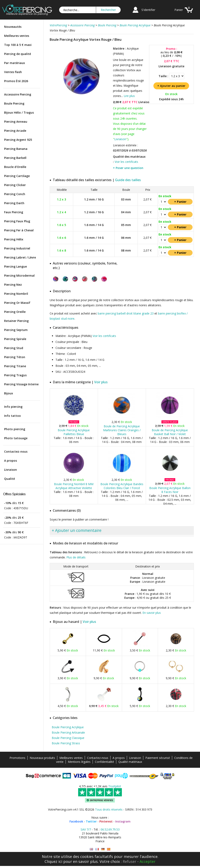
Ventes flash (13, 72)
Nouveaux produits (42, 758)
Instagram (123, 821)
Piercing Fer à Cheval (19, 230)
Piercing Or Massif (17, 303)
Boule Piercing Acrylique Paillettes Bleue (74, 432)
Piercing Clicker (15, 185)
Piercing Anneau (16, 122)
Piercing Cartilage (17, 176)
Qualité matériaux (130, 762)
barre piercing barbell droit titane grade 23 (126, 313)
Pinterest (106, 821)
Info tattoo (12, 416)
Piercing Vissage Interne (21, 384)
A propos (11, 461)
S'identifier (148, 10)
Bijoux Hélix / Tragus (19, 112)
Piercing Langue (15, 266)
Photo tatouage (16, 438)
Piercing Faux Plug (17, 221)
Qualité (9, 479)
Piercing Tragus (15, 375)
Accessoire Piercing (18, 94)
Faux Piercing (14, 212)
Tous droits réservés (109, 809)
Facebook (76, 821)
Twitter (91, 821)
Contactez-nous (16, 451)
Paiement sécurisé (158, 758)
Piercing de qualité (18, 54)
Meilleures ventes (17, 36)
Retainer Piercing (16, 321)
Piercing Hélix (14, 239)
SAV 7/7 (86, 829)
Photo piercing (15, 429)
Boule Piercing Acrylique (68, 727)
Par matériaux (15, 63)
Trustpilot (115, 786)
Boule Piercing (14, 103)
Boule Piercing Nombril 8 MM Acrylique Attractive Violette (74, 486)
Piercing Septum (16, 330)
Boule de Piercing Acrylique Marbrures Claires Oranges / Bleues (122, 430)
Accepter (148, 861)
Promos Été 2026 (16, 81)
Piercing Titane (15, 366)
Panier (179, 10)
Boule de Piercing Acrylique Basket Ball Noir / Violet (170, 432)
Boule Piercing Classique (68, 738)
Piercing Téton (15, 357)
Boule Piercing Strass (66, 743)
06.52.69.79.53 (110, 829)
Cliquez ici (53, 861)
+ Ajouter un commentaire (77, 530)
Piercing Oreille (15, 312)
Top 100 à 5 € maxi (18, 45)
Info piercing (13, 407)
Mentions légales (79, 762)
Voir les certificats (126, 162)
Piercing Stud (14, 348)
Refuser (129, 861)
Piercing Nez (13, 285)
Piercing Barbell (15, 158)
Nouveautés (13, 27)
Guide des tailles (128, 180)
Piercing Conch (15, 194)
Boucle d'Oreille (15, 167)
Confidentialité (104, 762)
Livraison (11, 470)
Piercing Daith (14, 203)
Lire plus (129, 96)
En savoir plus (152, 613)
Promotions (17, 758)
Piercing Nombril (16, 294)
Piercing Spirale (15, 339)
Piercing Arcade (15, 131)
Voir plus (101, 382)
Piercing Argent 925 (18, 140)
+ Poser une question (128, 168)
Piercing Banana (16, 149)
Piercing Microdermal (19, 276)
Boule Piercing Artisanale (68, 732)
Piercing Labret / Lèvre (20, 257)
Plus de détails (76, 557)
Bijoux (9, 393)
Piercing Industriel (17, 248)
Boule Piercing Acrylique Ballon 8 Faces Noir (170, 490)
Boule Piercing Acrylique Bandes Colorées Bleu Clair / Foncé (122, 486)
